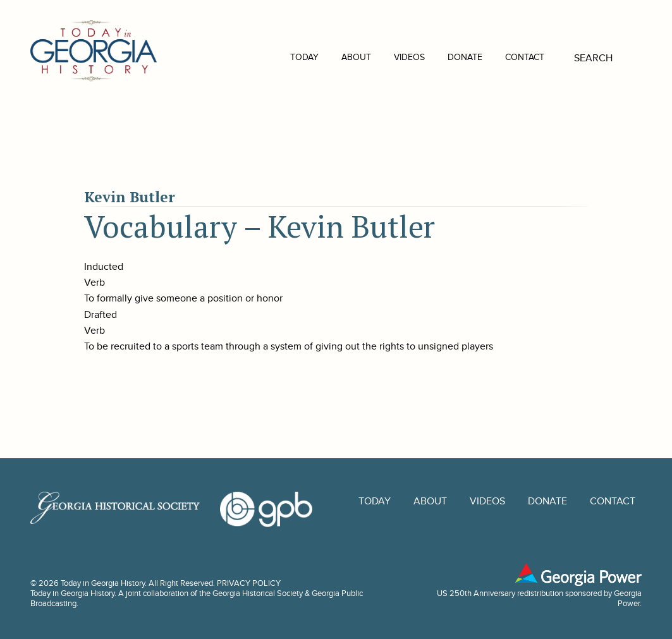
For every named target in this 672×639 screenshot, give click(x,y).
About (337, 57)
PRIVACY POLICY (249, 583)
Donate (446, 57)
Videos (390, 57)
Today (285, 57)
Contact (506, 57)
